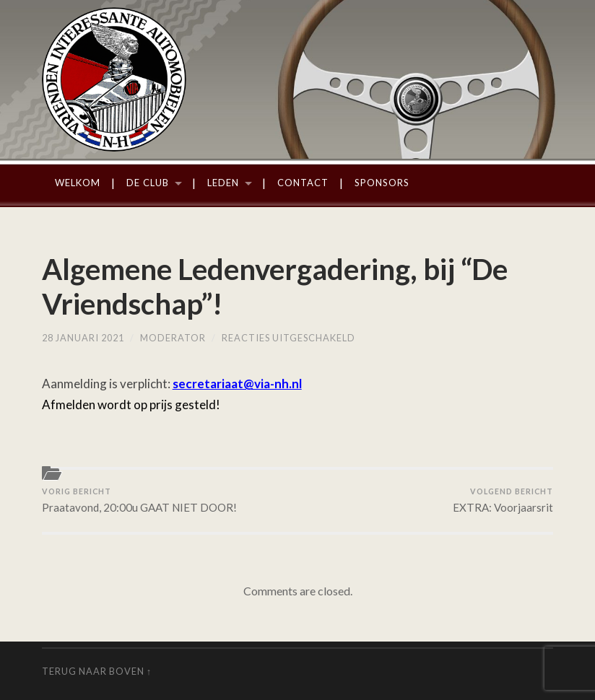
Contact (303, 183)
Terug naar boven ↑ (97, 671)
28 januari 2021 (83, 338)
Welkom (78, 183)
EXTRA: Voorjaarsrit (503, 500)
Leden (223, 183)
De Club (148, 183)
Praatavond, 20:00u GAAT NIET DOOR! (139, 500)
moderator (173, 338)
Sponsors (382, 183)
